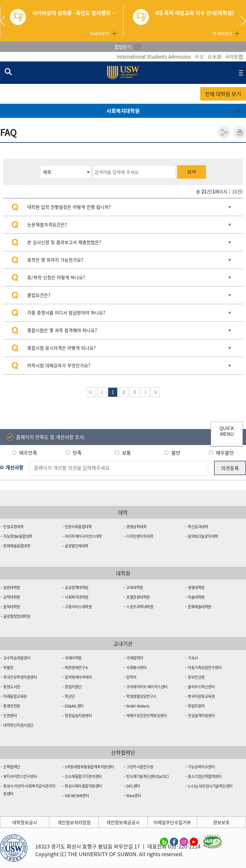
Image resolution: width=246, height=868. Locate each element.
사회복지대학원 (123, 111)
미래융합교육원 (15, 696)
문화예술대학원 (200, 607)
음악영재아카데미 (78, 677)
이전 (102, 392)
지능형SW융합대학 (18, 536)
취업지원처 (196, 706)
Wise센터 (134, 796)
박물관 (8, 668)
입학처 (131, 677)
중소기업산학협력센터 (205, 776)
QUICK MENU (227, 431)
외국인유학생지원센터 (20, 677)
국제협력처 (135, 658)
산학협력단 (12, 767)
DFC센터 (133, 786)
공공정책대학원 (77, 588)
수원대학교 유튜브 (194, 841)
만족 (77, 453)
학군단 (70, 696)
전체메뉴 (241, 73)
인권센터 (10, 716)
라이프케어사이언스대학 (83, 536)
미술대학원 (196, 597)
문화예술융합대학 (17, 546)
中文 (199, 57)
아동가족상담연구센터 (205, 668)
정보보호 (221, 822)
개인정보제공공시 (123, 822)
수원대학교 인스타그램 (184, 841)
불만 (176, 453)
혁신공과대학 (198, 527)
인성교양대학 (13, 527)
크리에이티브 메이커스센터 (147, 687)
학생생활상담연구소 (141, 696)
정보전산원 (196, 677)
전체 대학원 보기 (223, 94)
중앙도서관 (12, 687)
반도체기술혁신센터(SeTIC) (147, 776)
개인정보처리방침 (74, 822)
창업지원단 (73, 687)
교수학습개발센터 (17, 658)
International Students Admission (154, 57)
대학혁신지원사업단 (18, 725)
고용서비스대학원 (78, 607)
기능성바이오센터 (201, 767)
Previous (5, 21)
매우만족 (28, 453)
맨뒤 (155, 392)
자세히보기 (99, 33)
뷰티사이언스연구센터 (20, 776)
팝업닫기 (123, 47)
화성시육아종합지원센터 (83, 786)
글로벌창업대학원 (17, 616)
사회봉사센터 (136, 668)
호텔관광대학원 (138, 597)
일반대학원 (12, 588)
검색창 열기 (8, 71)
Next (243, 21)
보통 (127, 453)
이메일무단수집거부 (172, 822)
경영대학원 (196, 588)
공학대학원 (12, 597)
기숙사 (193, 658)
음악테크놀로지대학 (203, 536)
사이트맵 (234, 57)
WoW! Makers (138, 706)
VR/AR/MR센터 (77, 796)
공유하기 (224, 132)
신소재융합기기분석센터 (83, 776)
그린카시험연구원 (140, 767)
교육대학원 (135, 588)
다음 (145, 392)
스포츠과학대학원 (140, 607)
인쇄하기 (240, 132)
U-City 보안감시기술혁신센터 (210, 786)
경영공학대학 (136, 527)
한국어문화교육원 (201, 696)
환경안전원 (12, 706)
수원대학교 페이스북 (174, 841)
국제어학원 (73, 658)
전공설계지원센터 (201, 716)
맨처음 (91, 392)
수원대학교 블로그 (164, 841)
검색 (192, 172)
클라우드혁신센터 (201, 687)
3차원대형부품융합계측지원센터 (89, 767)
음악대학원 (12, 607)
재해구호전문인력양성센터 (146, 716)
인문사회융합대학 (78, 527)
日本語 (214, 57)
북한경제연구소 (77, 668)
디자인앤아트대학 (140, 536)
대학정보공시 (25, 822)
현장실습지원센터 (78, 716)
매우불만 (225, 453)
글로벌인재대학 (77, 546)
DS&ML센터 (74, 706)
